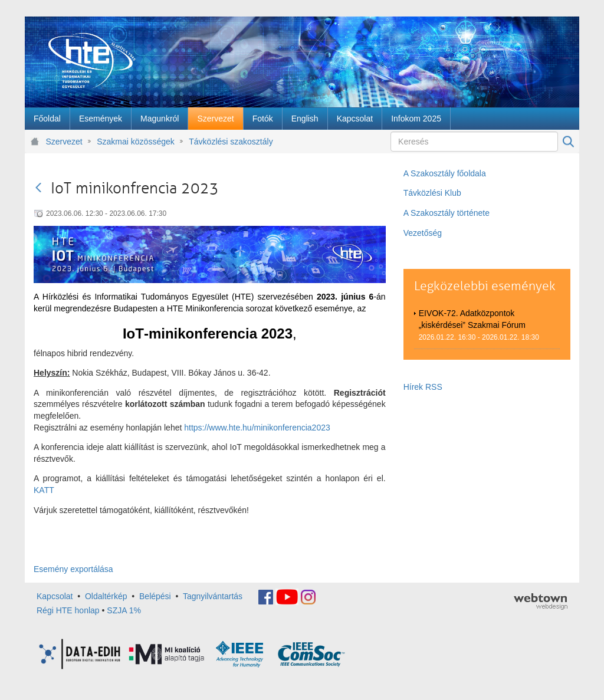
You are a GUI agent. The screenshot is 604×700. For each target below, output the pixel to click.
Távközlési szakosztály (231, 142)
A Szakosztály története (447, 213)
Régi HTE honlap (68, 610)
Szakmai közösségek (136, 142)
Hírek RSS (423, 387)
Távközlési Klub (432, 193)
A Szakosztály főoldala (445, 173)
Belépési (155, 596)
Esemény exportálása (73, 569)
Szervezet (64, 142)
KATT (44, 490)
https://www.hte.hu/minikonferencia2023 (257, 428)
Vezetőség (423, 233)
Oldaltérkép (106, 596)
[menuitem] (47, 119)
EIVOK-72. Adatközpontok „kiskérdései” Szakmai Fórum (472, 319)
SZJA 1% (124, 610)
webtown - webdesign (541, 602)
